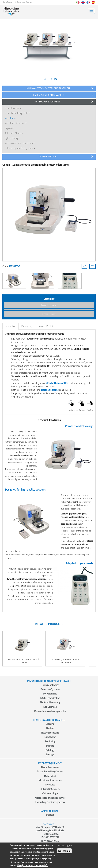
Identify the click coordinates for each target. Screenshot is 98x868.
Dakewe (50, 815)
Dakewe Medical (48, 157)
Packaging (26, 326)
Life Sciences (50, 707)
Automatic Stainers (14, 133)
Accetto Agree (65, 845)
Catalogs (29, 2)
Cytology (50, 750)
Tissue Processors (13, 108)
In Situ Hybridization (50, 698)
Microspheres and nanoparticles (50, 711)
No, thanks (64, 851)
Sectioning (50, 741)
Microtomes (10, 118)
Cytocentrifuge (12, 138)
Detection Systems (50, 689)
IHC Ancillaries (50, 694)
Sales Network (8, 2)
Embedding (50, 737)
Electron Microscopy (50, 702)
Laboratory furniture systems (19, 148)
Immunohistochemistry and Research (48, 88)
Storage (50, 754)
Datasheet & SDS (45, 326)
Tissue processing (50, 733)
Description (10, 326)
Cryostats (9, 128)
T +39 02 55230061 (49, 314)
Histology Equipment (48, 102)
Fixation (50, 728)
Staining (50, 746)
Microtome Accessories (16, 123)
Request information (49, 305)
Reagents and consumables (48, 95)
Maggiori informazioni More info (32, 865)
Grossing (50, 724)
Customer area (20, 2)
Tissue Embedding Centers (17, 113)
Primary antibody (50, 685)
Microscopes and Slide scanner (20, 143)
